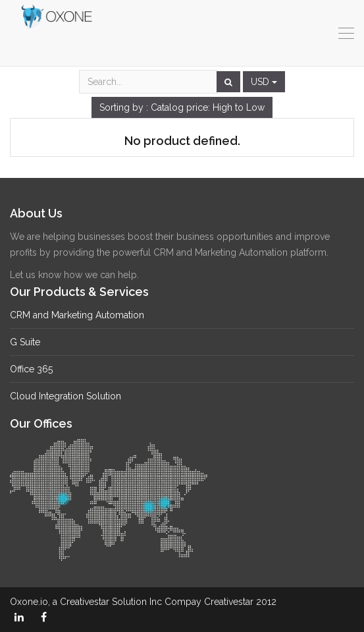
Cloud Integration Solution (65, 396)
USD (264, 82)
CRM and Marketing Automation (77, 315)
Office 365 (31, 369)
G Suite (25, 342)
